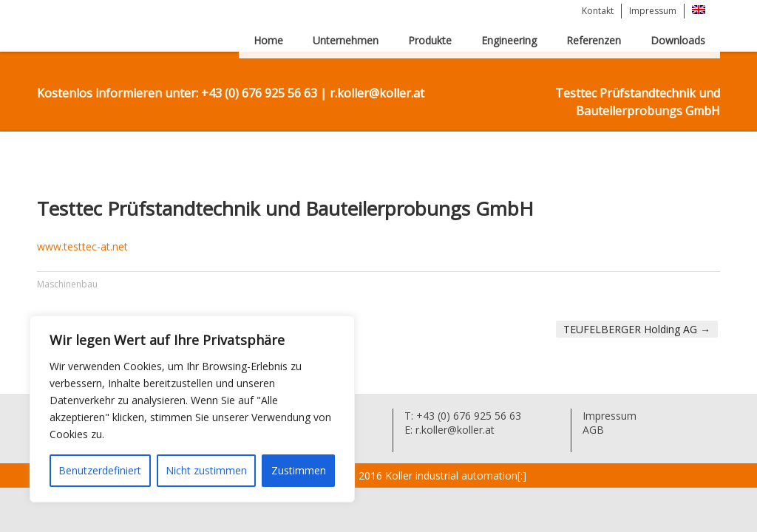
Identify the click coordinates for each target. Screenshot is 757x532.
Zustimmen (299, 470)
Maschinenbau (67, 284)
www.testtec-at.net (82, 246)
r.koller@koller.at (454, 430)
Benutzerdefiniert (100, 470)
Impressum (653, 11)
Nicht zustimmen (206, 470)
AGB (593, 430)
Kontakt (598, 11)
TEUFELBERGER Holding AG (637, 329)
